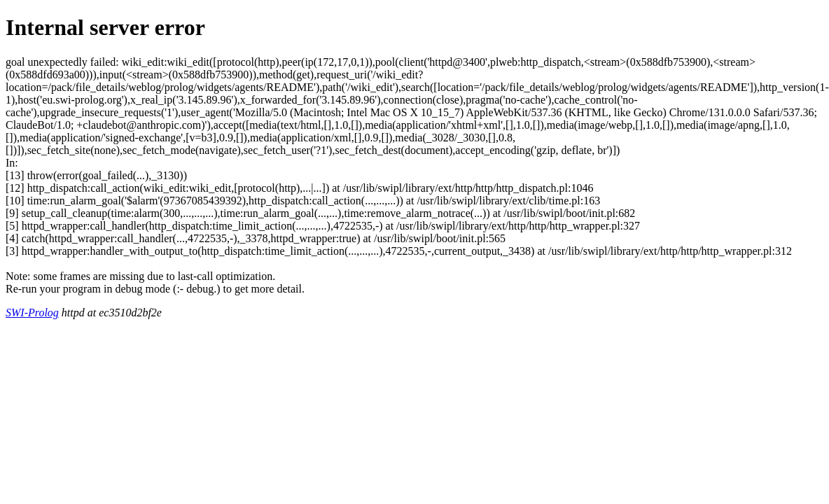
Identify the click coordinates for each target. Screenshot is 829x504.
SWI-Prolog (32, 313)
